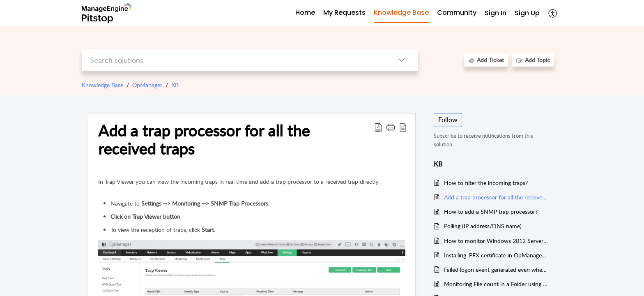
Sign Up (527, 13)
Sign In (496, 13)
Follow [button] (448, 120)
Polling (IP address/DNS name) (483, 226)
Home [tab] (305, 13)
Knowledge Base (102, 85)
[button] (553, 13)
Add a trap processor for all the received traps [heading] (204, 140)
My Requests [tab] (344, 13)
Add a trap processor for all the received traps (496, 197)
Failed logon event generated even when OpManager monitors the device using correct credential (496, 269)
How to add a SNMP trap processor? (491, 212)
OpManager (147, 85)
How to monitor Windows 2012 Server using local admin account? (496, 241)
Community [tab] (457, 13)
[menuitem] (496, 13)
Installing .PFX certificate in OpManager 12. (496, 255)
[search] (233, 60)
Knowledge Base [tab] (401, 13)
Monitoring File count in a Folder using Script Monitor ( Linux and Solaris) (496, 284)
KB (175, 85)
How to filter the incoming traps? (486, 183)
